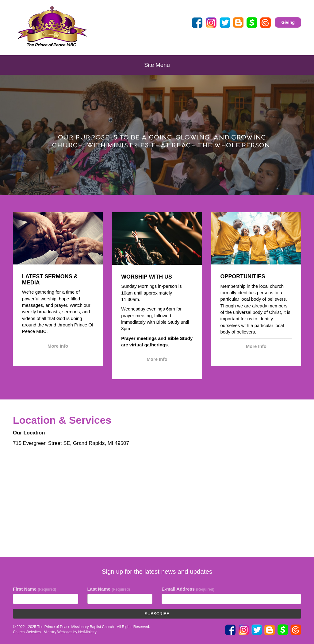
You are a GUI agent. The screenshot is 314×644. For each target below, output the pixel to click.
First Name (34, 589)
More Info (58, 346)
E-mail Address (188, 589)
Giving (288, 22)
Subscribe (157, 614)
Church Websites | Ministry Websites (43, 632)
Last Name (109, 589)
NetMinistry (87, 632)
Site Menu (157, 65)
